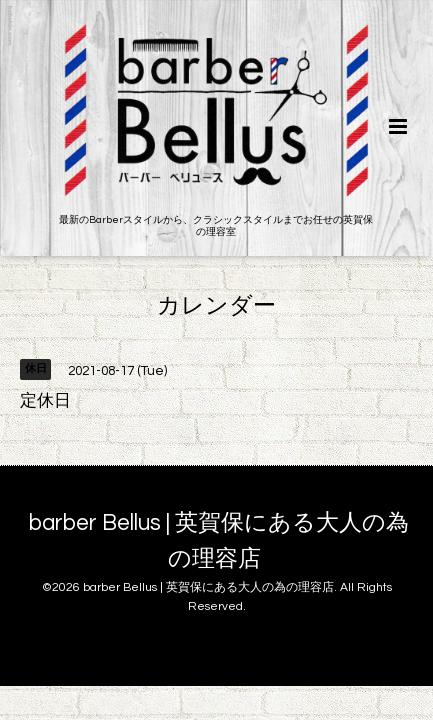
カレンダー (216, 306)
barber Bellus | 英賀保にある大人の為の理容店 (219, 541)
